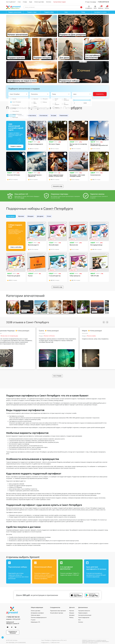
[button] (104, 322)
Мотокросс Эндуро (54, 144)
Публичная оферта (35, 615)
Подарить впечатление (15, 12)
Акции (31, 2)
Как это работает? (11, 2)
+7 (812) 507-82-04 (103, 2)
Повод (83, 12)
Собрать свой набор (16, 247)
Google (22, 198)
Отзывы (25, 2)
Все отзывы (58, 376)
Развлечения (64, 115)
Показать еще (58, 186)
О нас (19, 2)
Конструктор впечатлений (85, 615)
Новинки (21, 115)
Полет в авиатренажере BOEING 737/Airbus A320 (56, 176)
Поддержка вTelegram (13, 632)
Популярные (11, 216)
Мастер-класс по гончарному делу (78, 145)
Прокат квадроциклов (84, 618)
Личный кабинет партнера (57, 613)
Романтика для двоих (14, 276)
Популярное (11, 115)
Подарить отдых (32, 12)
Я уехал (30, 276)
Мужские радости (33, 245)
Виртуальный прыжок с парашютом (35, 176)
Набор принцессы (75, 276)
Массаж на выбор (91, 336)
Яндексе (36, 196)
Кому (66, 12)
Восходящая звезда (96, 245)
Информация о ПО (35, 622)
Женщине (30, 216)
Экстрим (54, 115)
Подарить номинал (16, 146)
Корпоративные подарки (60, 2)
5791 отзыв (17, 196)
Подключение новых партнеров (58, 611)
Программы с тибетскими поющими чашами (77, 176)
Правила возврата (83, 613)
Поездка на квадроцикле (35, 144)
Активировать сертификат (37, 613)
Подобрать (100, 94)
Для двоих (40, 216)
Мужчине (21, 216)
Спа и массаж (43, 115)
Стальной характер (55, 276)
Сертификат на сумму (100, 12)
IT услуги (33, 620)
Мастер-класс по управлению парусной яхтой (99, 145)
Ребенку (71, 618)
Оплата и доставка (39, 2)
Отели (49, 216)
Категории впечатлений (25, 296)
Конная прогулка (95, 175)
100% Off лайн (95, 276)
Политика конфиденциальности (39, 618)
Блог (80, 620)
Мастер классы (31, 115)
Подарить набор (49, 12)
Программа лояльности (84, 611)
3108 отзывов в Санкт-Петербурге (28, 322)
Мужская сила (74, 245)
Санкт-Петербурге (67, 108)
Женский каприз (54, 245)
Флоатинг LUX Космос (14, 175)
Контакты (49, 2)
